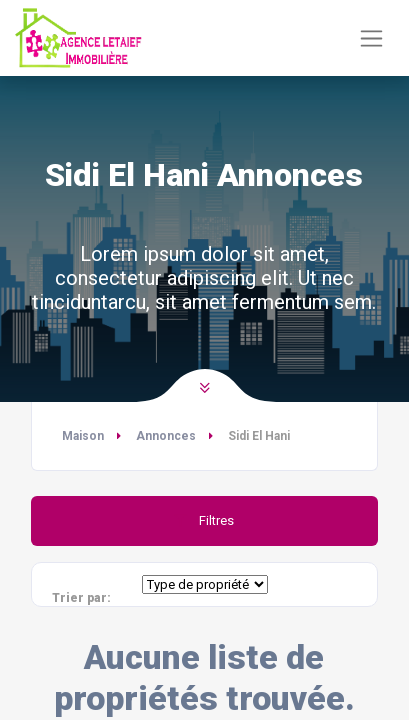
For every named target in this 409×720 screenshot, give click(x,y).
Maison (83, 436)
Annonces (166, 436)
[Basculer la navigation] (371, 38)
